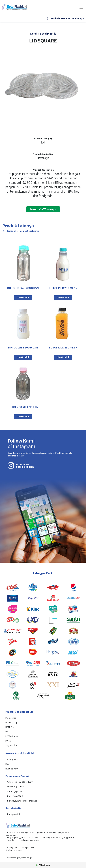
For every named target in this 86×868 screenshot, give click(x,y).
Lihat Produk (23, 298)
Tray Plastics (11, 745)
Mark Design (27, 858)
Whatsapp (43, 865)
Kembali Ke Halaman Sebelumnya (65, 18)
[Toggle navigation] (81, 7)
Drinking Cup (11, 723)
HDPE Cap (10, 727)
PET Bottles (11, 718)
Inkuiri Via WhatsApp (43, 209)
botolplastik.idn (25, 467)
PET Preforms (12, 736)
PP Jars (8, 741)
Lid (7, 732)
